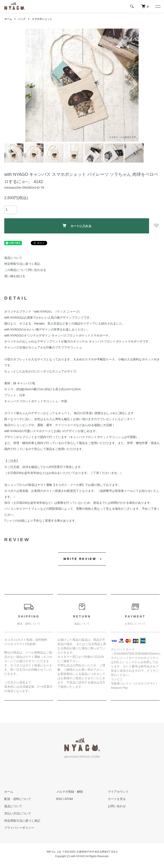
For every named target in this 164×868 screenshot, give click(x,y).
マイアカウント (118, 792)
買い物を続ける (15, 276)
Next (132, 85)
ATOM (69, 799)
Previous (32, 85)
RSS (59, 799)
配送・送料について (18, 799)
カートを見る (117, 799)
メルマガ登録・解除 (70, 792)
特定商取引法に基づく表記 (22, 264)
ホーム (8, 19)
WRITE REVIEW (80, 559)
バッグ (22, 19)
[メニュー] (158, 6)
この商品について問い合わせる (25, 270)
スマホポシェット (42, 19)
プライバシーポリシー (19, 828)
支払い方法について (18, 813)
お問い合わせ (117, 806)
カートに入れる (77, 226)
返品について (13, 258)
